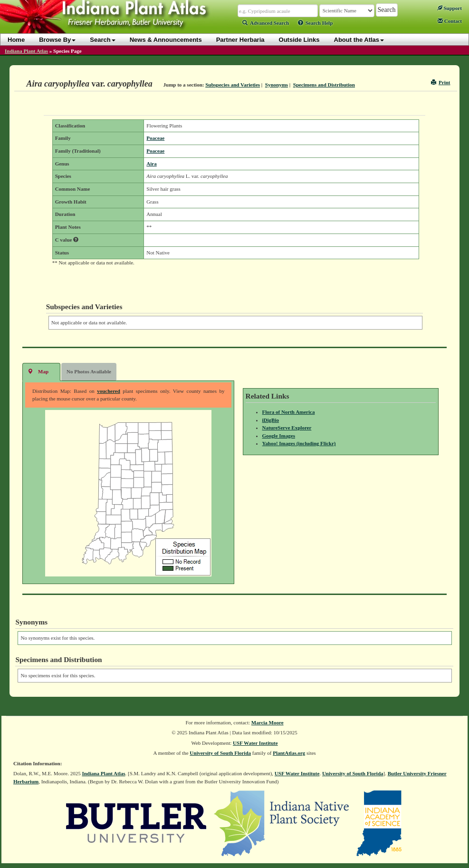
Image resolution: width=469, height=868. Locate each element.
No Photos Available (89, 371)
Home (16, 40)
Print (441, 82)
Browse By (57, 40)
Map (38, 371)
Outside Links (299, 40)
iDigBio (271, 420)
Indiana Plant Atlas (26, 51)
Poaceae (155, 138)
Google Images (279, 436)
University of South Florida (220, 753)
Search (102, 40)
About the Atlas (359, 40)
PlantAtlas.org (289, 753)
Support (450, 8)
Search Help (316, 23)
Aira (151, 164)
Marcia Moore (268, 722)
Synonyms (277, 85)
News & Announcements (166, 40)
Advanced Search (266, 23)
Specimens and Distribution (324, 85)
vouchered (109, 391)
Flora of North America (289, 412)
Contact (450, 21)
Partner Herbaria (240, 40)
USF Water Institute (255, 743)
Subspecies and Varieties (233, 85)
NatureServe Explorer (287, 428)
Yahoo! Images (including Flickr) (299, 443)
